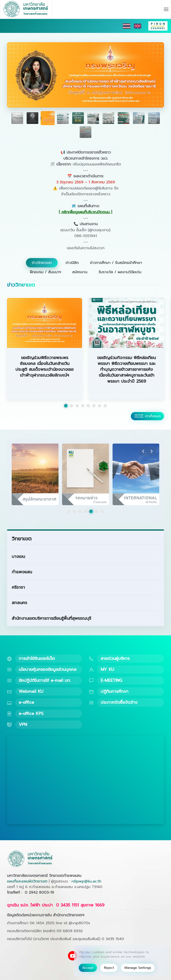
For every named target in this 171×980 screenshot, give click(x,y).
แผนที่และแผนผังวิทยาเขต (27, 881)
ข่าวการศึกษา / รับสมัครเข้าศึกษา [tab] (116, 263)
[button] (166, 9)
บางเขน (18, 556)
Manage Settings (138, 968)
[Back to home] (26, 9)
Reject (109, 968)
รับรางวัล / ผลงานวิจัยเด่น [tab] (120, 272)
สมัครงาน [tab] (80, 272)
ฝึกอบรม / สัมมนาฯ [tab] (45, 272)
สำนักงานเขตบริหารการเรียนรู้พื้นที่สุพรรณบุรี (51, 618)
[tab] (17, 118)
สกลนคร (19, 603)
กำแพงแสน (22, 572)
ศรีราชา (18, 587)
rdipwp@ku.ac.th (86, 881)
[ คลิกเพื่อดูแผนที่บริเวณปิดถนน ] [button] (85, 212)
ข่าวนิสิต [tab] (72, 263)
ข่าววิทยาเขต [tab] (42, 263)
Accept (88, 968)
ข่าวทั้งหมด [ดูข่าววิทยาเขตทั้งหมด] (147, 416)
